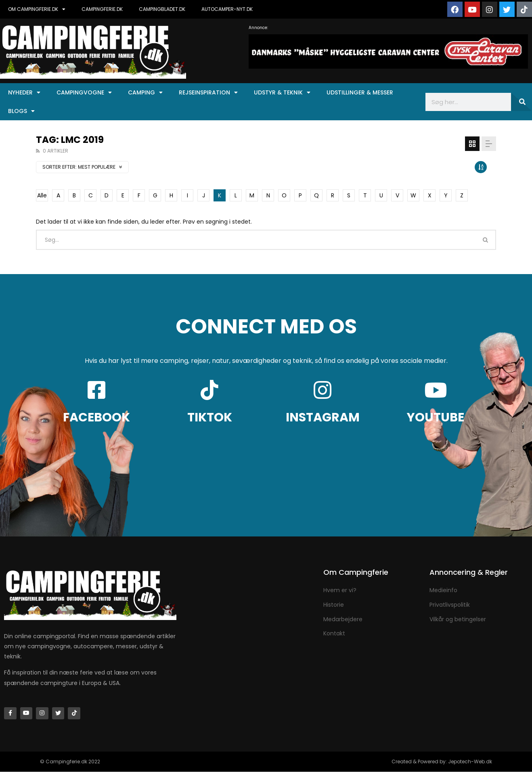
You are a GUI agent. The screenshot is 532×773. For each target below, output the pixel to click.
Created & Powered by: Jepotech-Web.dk (442, 763)
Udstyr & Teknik (282, 92)
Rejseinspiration (208, 92)
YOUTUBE (436, 417)
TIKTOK (210, 417)
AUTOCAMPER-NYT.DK (227, 9)
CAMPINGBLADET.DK (162, 9)
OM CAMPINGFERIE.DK (37, 9)
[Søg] (522, 102)
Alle (42, 195)
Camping (145, 92)
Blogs (21, 111)
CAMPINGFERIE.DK (102, 9)
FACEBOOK (96, 417)
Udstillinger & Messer (360, 92)
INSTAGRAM (323, 417)
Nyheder (24, 92)
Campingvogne (84, 92)
